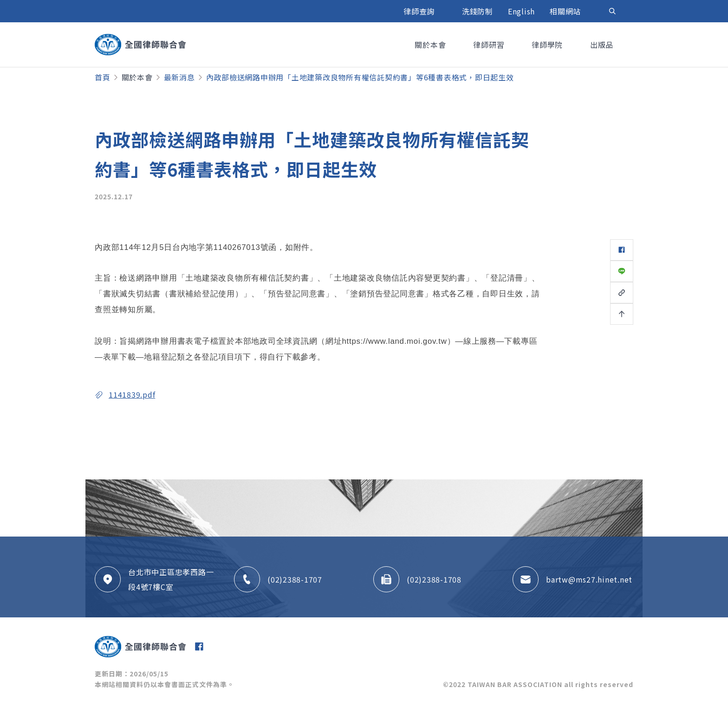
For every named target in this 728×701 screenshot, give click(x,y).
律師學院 (548, 45)
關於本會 (137, 77)
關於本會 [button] (431, 45)
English (521, 11)
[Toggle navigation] (612, 11)
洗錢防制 (478, 11)
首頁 (103, 77)
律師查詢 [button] (420, 11)
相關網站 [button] (566, 11)
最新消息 (179, 77)
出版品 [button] (603, 45)
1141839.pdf (132, 394)
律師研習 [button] (490, 45)
